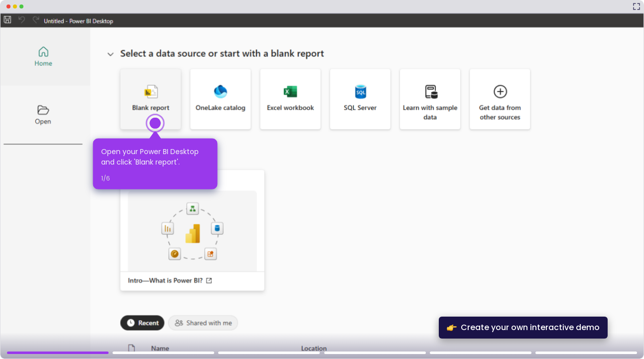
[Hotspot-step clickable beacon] (155, 123)
